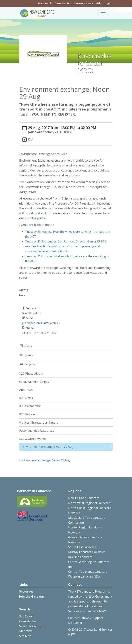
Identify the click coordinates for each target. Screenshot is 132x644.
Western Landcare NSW (84, 576)
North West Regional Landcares (90, 503)
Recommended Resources (37, 431)
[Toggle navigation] (103, 13)
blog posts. (38, 218)
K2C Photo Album (31, 374)
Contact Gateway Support (86, 618)
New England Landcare (84, 498)
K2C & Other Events (32, 439)
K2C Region (27, 414)
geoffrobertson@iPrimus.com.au (41, 323)
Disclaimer (75, 623)
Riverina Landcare (80, 557)
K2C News (26, 398)
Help (99, 3)
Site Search (45, 3)
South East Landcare (82, 547)
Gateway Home (83, 3)
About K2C (26, 390)
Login (108, 3)
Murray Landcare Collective (87, 552)
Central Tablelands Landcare (88, 572)
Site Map (25, 636)
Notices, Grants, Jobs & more (39, 422)
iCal (31, 139)
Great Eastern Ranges (34, 382)
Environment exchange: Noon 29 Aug (48, 447)
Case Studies (63, 3)
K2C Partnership (30, 406)
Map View (26, 631)
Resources (26, 591)
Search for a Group (32, 626)
